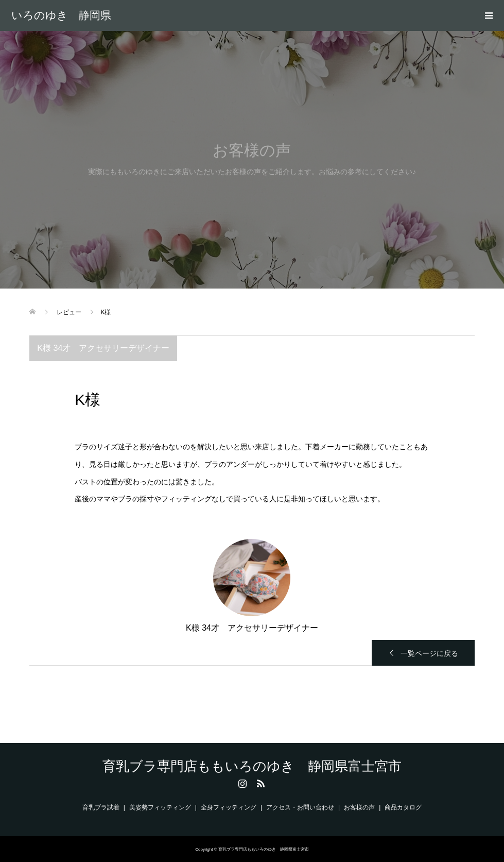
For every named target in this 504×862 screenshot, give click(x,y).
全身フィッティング (229, 807)
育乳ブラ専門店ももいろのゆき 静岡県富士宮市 (61, 15)
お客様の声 (359, 807)
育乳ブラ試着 (101, 807)
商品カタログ (403, 807)
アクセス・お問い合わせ (300, 807)
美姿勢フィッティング (160, 807)
